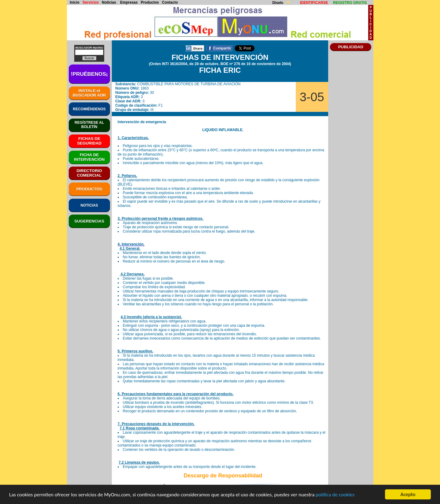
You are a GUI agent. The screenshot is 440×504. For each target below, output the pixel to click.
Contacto (170, 2)
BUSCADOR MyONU (89, 48)
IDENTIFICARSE (314, 3)
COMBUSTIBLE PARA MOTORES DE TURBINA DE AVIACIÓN (189, 84)
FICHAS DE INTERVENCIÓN (220, 57)
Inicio (75, 2)
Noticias (109, 2)
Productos (150, 2)
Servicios (91, 2)
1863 (145, 88)
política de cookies (335, 495)
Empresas (129, 2)
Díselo (278, 3)
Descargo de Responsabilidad (223, 476)
